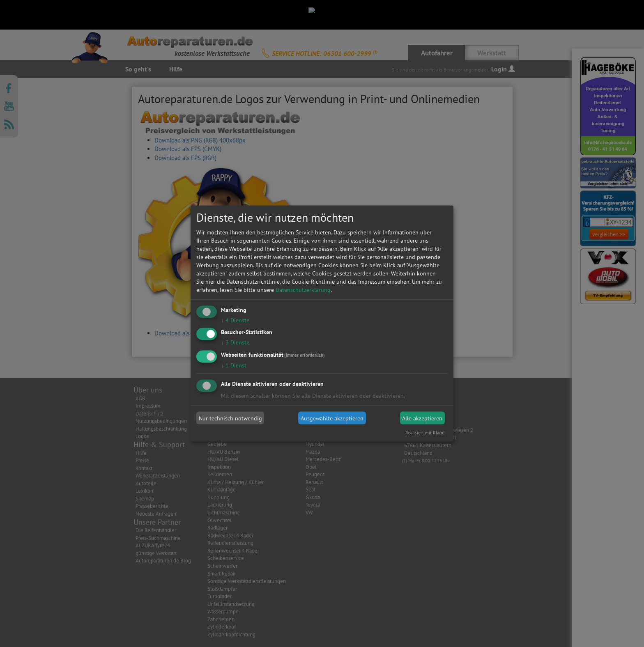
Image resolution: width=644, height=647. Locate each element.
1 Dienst (234, 365)
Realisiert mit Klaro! (425, 433)
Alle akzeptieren (422, 418)
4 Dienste (235, 320)
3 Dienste (235, 342)
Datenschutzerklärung (303, 289)
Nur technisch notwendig (230, 418)
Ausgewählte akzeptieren (332, 418)
